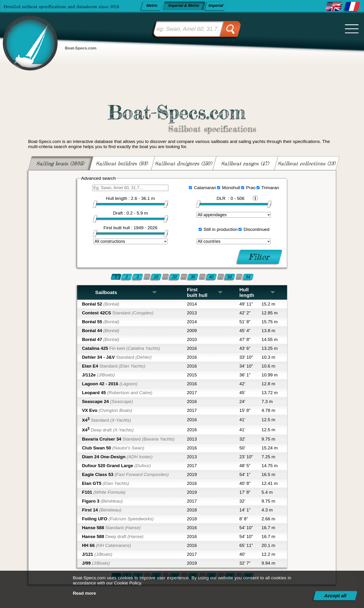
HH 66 (107, 545)
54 (248, 277)
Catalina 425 (121, 348)
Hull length (258, 292)
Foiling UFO (118, 519)
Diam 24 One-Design (117, 457)
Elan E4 (114, 366)
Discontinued (257, 229)
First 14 (102, 510)
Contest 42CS (118, 313)
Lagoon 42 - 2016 (110, 384)
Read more (84, 593)
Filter (260, 257)
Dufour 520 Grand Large (116, 466)
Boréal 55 (101, 322)
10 (156, 277)
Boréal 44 (101, 331)
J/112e (99, 375)
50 (230, 277)
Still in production (221, 229)
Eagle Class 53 (125, 474)
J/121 (97, 554)
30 (193, 277)
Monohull (231, 188)
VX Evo (107, 410)
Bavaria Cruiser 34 (128, 439)
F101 (104, 492)
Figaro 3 (102, 501)
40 (211, 277)
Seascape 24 (108, 401)
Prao (251, 188)
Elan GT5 (106, 483)
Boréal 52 (101, 304)
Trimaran (270, 188)
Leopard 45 (117, 393)
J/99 (96, 563)
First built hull (205, 292)
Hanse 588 (111, 528)
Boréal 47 (101, 339)
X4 (107, 420)
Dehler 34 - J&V (117, 357)
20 (175, 277)
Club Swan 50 (113, 448)
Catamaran (205, 188)
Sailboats (126, 292)
